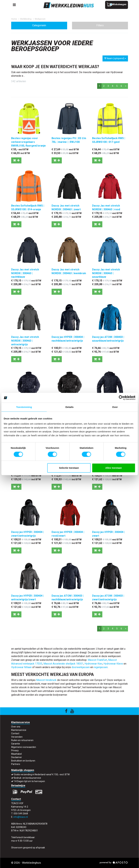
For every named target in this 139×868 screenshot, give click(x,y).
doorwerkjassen (81, 667)
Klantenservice (19, 730)
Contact (15, 733)
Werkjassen (40, 19)
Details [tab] (70, 407)
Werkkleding (26, 19)
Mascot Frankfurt (97, 660)
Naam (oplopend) (115, 58)
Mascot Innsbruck (46, 680)
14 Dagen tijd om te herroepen (29, 781)
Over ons (16, 727)
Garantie (16, 744)
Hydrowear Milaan (21, 667)
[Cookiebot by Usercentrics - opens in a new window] (121, 398)
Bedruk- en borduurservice (27, 778)
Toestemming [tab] (24, 407)
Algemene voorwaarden (24, 747)
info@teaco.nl (21, 817)
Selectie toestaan (69, 468)
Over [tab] (115, 407)
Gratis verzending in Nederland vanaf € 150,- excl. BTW (42, 774)
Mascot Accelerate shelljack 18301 (63, 664)
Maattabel (16, 754)
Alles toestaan (114, 468)
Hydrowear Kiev (93, 664)
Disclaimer (17, 757)
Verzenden (17, 737)
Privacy (15, 750)
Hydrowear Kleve (113, 664)
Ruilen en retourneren (22, 740)
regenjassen (101, 667)
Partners (16, 764)
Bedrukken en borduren (23, 761)
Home (14, 19)
